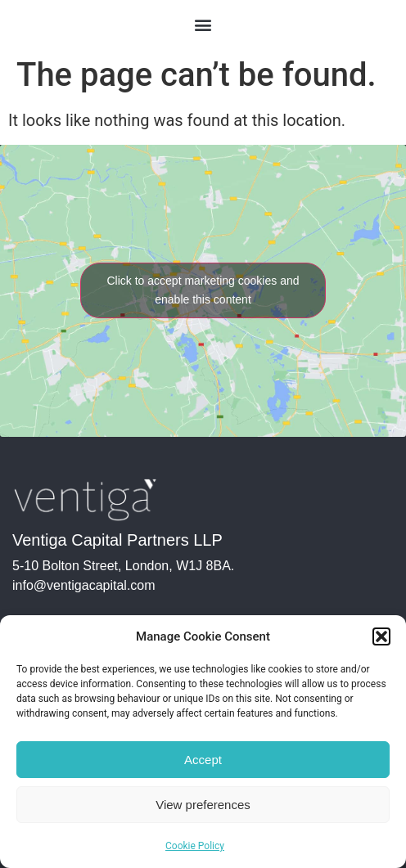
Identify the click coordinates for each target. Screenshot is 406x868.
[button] (381, 636)
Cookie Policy (195, 846)
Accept (203, 760)
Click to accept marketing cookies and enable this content (203, 290)
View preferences (203, 805)
